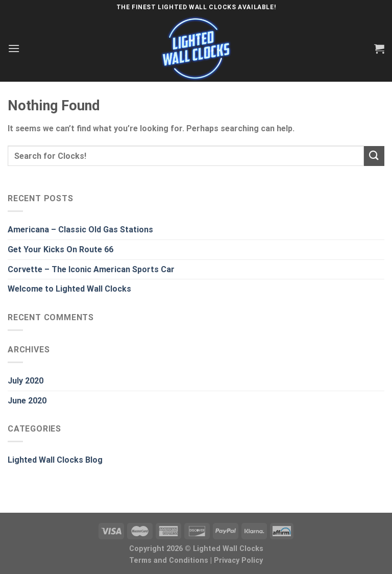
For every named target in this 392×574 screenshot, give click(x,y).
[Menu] (14, 48)
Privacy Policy (238, 560)
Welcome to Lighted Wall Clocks (69, 289)
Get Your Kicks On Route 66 (60, 249)
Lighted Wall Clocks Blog (55, 460)
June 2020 (27, 401)
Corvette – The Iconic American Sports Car (91, 269)
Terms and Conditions (169, 560)
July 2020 (26, 381)
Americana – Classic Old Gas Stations (80, 230)
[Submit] (374, 156)
